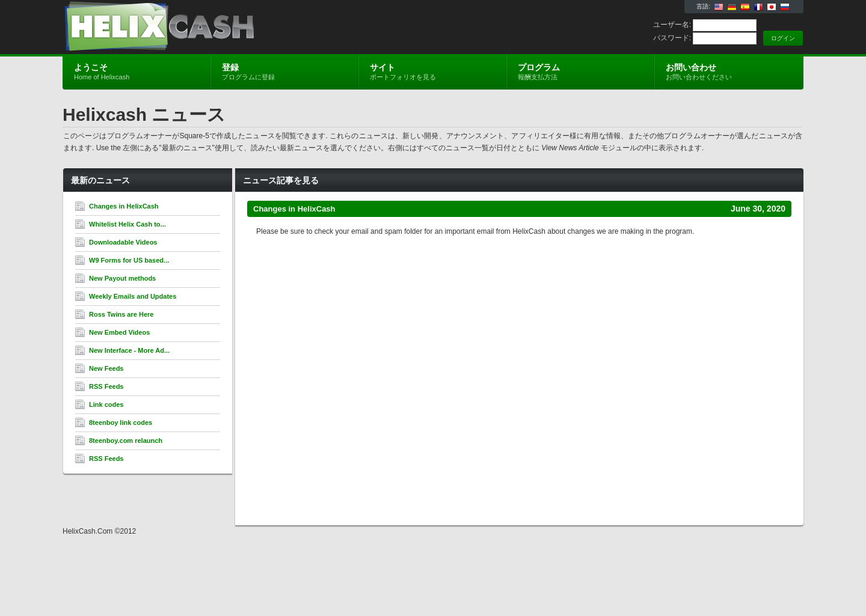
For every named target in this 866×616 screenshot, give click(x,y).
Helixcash (206, 28)
